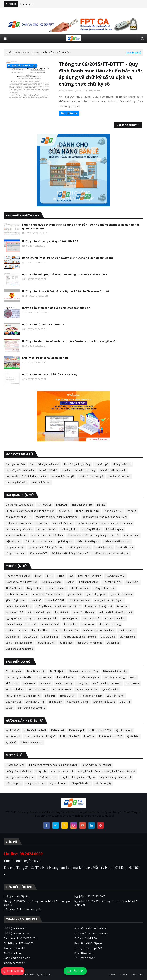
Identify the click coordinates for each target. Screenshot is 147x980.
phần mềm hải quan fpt (117, 541)
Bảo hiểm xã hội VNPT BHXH (20, 938)
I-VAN (133, 677)
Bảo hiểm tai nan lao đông (84, 671)
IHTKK (61, 576)
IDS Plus (101, 505)
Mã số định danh (15, 690)
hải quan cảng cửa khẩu (19, 529)
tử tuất (10, 708)
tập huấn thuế (127, 637)
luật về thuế (62, 612)
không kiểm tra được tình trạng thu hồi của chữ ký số (106, 771)
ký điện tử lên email (32, 742)
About (124, 975)
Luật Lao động (64, 683)
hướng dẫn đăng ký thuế (98, 606)
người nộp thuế (70, 618)
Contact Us (137, 975)
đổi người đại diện (80, 783)
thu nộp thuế (70, 625)
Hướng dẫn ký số (15, 765)
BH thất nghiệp (14, 671)
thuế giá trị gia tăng (110, 625)
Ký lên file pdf (77, 730)
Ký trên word (13, 736)
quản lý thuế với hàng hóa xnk (46, 547)
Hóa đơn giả (102, 464)
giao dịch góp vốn (96, 594)
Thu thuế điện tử (112, 582)
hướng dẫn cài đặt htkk (18, 606)
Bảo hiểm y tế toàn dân (19, 677)
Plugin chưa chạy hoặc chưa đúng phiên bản (30, 511)
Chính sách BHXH (65, 677)
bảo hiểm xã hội (115, 696)
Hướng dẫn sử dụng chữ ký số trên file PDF (50, 241)
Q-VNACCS (65, 511)
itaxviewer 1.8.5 (14, 612)
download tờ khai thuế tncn (48, 594)
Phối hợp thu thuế (89, 582)
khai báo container (16, 535)
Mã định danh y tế (39, 690)
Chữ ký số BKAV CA (15, 928)
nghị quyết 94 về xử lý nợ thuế (116, 612)
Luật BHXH (29, 683)
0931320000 (13, 971)
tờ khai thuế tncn (46, 643)
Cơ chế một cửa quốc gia (19, 505)
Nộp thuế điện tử (52, 582)
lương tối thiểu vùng (84, 612)
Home (113, 975)
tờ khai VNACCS (39, 553)
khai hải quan (131, 535)
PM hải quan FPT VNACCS (19, 943)
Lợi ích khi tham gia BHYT (107, 683)
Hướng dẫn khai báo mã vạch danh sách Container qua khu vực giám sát (69, 341)
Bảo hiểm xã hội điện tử (88, 943)
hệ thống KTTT (69, 529)
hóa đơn (66, 470)
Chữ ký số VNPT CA (86, 938)
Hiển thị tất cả (133, 53)
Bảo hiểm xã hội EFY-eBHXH (91, 928)
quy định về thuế (50, 625)
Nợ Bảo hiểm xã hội (87, 690)
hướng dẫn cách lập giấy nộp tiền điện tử (58, 606)
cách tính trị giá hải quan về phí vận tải (57, 517)
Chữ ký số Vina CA (15, 963)
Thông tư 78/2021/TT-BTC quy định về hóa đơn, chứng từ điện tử (37, 903)
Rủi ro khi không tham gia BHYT (23, 696)
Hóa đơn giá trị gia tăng (77, 464)
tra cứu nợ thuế (50, 637)
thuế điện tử (12, 637)
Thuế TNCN (132, 582)
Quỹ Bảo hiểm (110, 690)
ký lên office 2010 (70, 736)
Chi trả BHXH (44, 677)
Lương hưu (83, 683)
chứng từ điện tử (122, 464)
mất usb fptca (14, 783)
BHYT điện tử (57, 671)
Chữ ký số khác (13, 953)
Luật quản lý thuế (115, 576)
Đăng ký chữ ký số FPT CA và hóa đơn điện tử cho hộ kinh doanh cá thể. (68, 258)
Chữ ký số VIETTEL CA (16, 933)
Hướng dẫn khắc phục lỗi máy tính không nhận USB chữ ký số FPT (65, 274)
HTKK (38, 576)
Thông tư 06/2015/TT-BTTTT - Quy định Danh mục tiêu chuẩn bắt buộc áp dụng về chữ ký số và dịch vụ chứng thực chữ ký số (101, 74)
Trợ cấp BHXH (68, 696)
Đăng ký (75, 971)
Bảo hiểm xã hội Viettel (17, 958)
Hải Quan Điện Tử (82, 505)
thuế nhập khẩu (103, 547)
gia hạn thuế (75, 594)
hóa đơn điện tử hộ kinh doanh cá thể (26, 476)
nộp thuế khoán (92, 618)
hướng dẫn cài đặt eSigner (109, 600)
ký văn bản (133, 736)
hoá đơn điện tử (48, 470)
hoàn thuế (36, 600)
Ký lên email (58, 730)
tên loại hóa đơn (41, 482)
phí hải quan (65, 541)
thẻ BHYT (125, 702)
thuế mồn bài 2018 (16, 631)
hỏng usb (41, 771)
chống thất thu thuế (104, 588)
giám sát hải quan (62, 523)
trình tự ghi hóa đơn (17, 482)
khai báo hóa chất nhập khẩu (48, 535)
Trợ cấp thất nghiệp (91, 696)
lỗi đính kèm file (48, 777)
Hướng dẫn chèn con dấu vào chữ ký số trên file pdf (56, 308)
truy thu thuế (108, 637)
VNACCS (132, 511)
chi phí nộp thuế (80, 588)
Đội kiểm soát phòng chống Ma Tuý (71, 553)
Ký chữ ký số (13, 730)
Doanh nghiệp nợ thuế (18, 576)
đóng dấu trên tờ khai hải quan (112, 553)
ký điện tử (11, 742)
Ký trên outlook (124, 730)
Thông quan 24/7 (113, 511)
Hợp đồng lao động (114, 677)
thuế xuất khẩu (125, 547)
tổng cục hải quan (16, 553)
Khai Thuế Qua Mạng (90, 576)
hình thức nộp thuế (79, 600)
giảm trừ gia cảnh (15, 600)
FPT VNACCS (45, 505)
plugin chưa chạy (15, 547)
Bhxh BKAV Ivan (84, 953)
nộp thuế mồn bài (115, 618)
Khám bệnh (12, 683)
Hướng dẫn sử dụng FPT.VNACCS (43, 324)
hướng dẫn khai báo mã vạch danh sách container (105, 523)
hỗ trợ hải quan (115, 529)
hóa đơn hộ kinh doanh (113, 470)
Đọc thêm (67, 113)
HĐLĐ (49, 576)
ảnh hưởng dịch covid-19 (32, 708)
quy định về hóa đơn (119, 476)
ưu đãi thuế (113, 643)
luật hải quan (13, 541)
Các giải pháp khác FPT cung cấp (23, 909)
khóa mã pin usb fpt (62, 771)
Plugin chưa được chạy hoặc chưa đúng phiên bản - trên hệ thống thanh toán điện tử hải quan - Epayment (80, 226)
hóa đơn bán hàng (85, 470)
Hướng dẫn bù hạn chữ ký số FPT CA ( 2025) (49, 374)
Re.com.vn (67, 91)
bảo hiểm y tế (13, 702)
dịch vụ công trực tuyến (19, 523)
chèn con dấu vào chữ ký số (40, 736)
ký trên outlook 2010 (111, 736)
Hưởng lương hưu (89, 677)
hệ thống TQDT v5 (91, 529)
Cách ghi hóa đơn (15, 464)
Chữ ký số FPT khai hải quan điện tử (45, 358)
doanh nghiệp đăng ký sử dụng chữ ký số (105, 517)
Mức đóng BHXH (62, 690)
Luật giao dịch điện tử (16, 896)
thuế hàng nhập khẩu (78, 547)
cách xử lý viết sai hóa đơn (20, 470)
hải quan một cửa (46, 529)
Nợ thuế (70, 582)
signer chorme (58, 783)
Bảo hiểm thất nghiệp (115, 671)
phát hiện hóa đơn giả (91, 476)
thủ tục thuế (30, 637)
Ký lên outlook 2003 (100, 730)
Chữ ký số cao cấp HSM (88, 948)
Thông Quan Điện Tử (87, 511)
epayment (42, 523)
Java (71, 576)
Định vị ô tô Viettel (15, 948)
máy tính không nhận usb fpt (115, 777)
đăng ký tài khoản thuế (90, 643)
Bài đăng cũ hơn (127, 125)
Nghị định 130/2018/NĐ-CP (90, 896)
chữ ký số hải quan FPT (18, 517)
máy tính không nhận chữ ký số (78, 777)
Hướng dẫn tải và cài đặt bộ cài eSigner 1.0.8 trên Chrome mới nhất (66, 291)
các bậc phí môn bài (17, 594)
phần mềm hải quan (88, 541)
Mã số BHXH (132, 683)
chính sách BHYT (35, 702)
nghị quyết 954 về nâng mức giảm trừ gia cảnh (31, 618)
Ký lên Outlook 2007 (35, 730)
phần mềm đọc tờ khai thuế (21, 625)
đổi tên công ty (103, 783)
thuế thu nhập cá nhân (66, 631)
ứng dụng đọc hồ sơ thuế (19, 649)
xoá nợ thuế (66, 643)
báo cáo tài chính (57, 588)
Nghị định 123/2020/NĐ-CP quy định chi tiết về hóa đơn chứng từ (106, 903)
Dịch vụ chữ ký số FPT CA (37, 975)
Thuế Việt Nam (14, 588)
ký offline (89, 736)
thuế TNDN (88, 625)
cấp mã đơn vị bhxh (78, 702)
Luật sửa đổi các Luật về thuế (22, 582)
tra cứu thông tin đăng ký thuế (80, 637)
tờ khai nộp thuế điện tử (19, 643)
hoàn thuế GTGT (55, 600)
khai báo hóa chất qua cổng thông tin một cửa (94, 535)
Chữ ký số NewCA (85, 958)
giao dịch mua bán (121, 594)
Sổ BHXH (50, 696)
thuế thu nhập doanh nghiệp (98, 631)
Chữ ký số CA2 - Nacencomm (91, 933)
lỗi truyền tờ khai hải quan (39, 541)
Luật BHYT (46, 683)
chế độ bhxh (56, 702)
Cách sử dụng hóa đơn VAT (45, 464)
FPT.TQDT (62, 505)
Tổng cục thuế (34, 588)
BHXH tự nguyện (36, 671)
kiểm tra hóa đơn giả (63, 476)
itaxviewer (122, 606)
